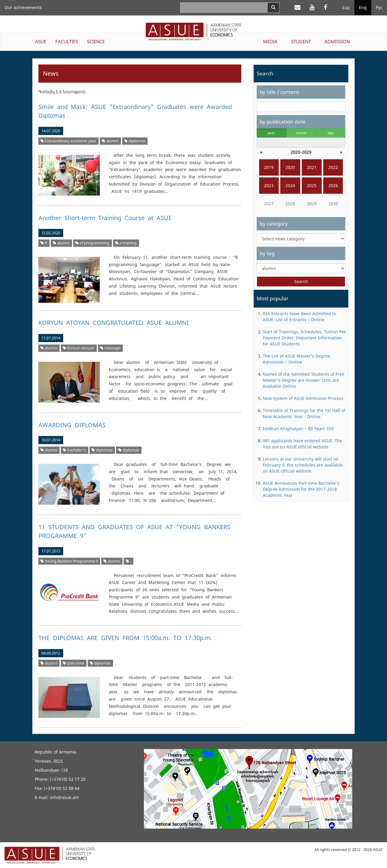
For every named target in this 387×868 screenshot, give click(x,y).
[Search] (273, 8)
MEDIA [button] (270, 41)
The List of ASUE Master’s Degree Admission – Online (296, 359)
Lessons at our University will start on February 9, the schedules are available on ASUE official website (303, 465)
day (330, 133)
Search (301, 281)
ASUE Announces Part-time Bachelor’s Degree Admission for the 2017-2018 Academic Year (301, 489)
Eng (363, 7)
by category (274, 224)
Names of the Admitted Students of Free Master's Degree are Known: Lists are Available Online (304, 380)
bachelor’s (74, 450)
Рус (379, 7)
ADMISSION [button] (337, 41)
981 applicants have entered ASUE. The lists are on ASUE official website (302, 444)
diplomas (135, 141)
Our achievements (23, 7)
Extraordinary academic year (68, 141)
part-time (73, 663)
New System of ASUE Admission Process (303, 398)
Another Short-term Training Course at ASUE (105, 218)
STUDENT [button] (301, 41)
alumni (110, 141)
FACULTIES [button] (67, 41)
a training (126, 243)
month (301, 133)
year (271, 133)
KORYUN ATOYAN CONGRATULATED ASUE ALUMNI (114, 323)
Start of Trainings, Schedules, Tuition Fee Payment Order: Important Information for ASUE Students (304, 338)
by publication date (283, 122)
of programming (92, 243)
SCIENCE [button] (96, 41)
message (110, 348)
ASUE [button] (41, 41)
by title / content (279, 92)
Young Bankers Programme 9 (69, 561)
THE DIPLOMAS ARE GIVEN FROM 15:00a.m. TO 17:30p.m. (125, 638)
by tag (267, 253)
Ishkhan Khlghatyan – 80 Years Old (298, 429)
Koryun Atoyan (79, 348)
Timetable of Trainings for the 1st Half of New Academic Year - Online (304, 413)
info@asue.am (64, 797)
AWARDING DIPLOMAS (72, 425)
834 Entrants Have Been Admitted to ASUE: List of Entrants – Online (299, 317)
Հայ (346, 7)
